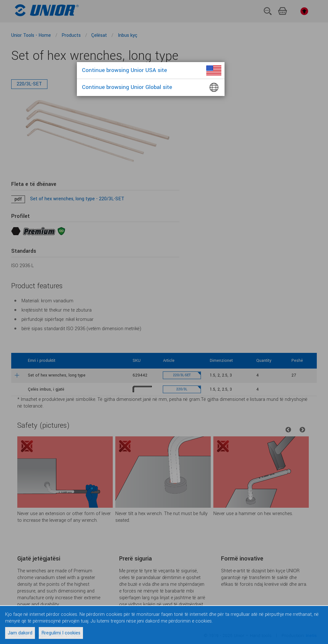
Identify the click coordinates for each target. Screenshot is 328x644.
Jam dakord (20, 633)
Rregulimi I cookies (61, 633)
